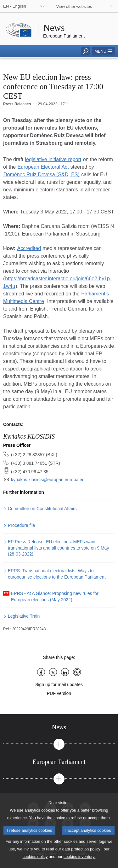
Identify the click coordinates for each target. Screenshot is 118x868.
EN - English (15, 6)
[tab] (59, 727)
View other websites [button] (74, 6)
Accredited (29, 248)
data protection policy (81, 857)
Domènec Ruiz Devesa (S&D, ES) (42, 175)
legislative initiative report (53, 159)
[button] (103, 51)
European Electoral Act (43, 167)
